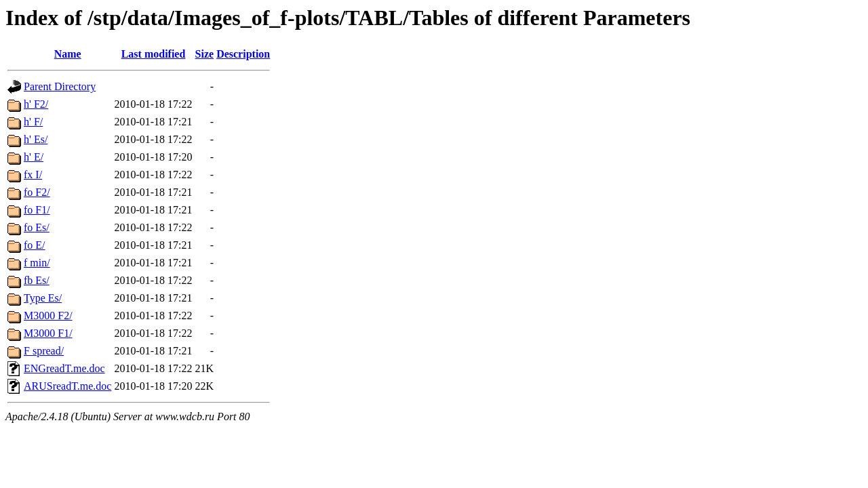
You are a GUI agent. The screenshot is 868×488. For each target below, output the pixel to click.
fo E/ (35, 245)
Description (243, 54)
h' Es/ (36, 139)
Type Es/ (43, 298)
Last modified (154, 54)
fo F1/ (37, 210)
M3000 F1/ (48, 333)
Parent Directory (60, 86)
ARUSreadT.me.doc (67, 386)
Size (205, 54)
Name (68, 54)
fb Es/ (37, 280)
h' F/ (33, 122)
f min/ (37, 263)
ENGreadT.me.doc (64, 368)
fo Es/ (37, 227)
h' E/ (34, 157)
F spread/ (44, 351)
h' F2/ (36, 104)
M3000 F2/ (48, 316)
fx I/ (33, 175)
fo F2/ (37, 192)
